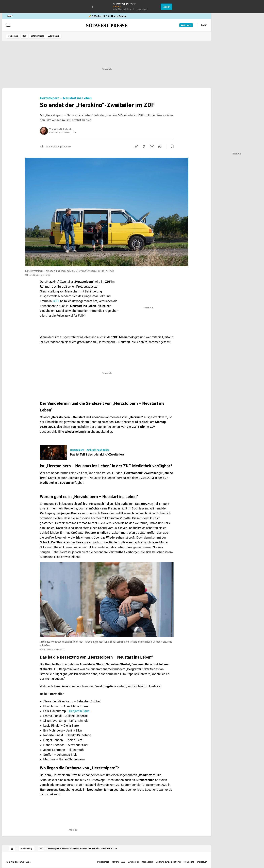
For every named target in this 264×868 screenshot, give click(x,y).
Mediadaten (147, 862)
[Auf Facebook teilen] (144, 146)
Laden (167, 7)
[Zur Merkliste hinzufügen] (171, 146)
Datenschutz (134, 862)
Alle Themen (54, 36)
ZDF (24, 36)
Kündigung (189, 862)
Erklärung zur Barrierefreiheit (168, 862)
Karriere (115, 862)
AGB (123, 862)
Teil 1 (56, 301)
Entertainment (37, 36)
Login (204, 25)
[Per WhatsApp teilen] (160, 146)
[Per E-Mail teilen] (152, 146)
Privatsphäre (103, 862)
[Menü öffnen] (9, 25)
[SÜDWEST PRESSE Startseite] (107, 25)
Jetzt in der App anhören (58, 147)
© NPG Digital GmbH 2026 (19, 862)
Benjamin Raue (79, 711)
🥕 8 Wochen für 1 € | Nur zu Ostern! (107, 16)
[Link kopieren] (136, 146)
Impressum (202, 862)
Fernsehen (13, 36)
